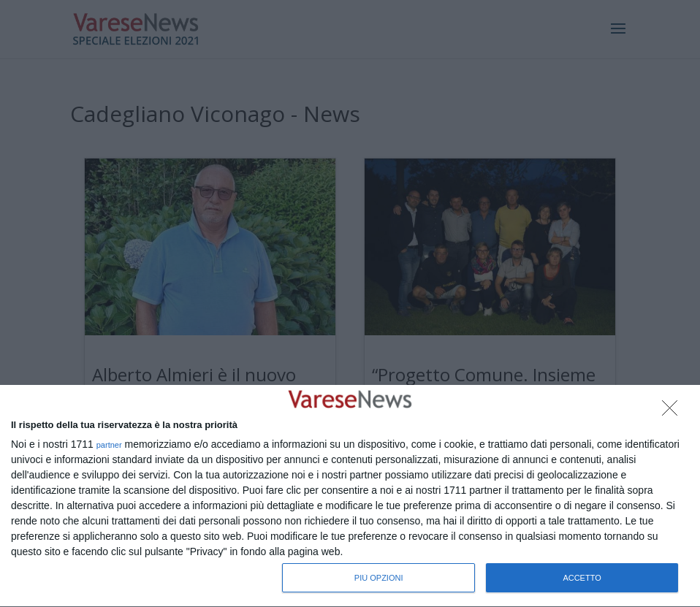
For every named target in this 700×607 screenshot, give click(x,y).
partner (109, 445)
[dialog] (350, 496)
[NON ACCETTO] (674, 412)
